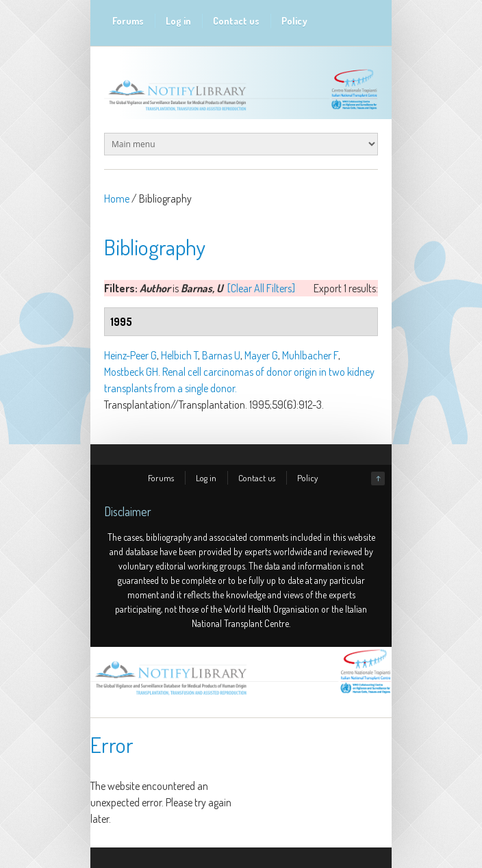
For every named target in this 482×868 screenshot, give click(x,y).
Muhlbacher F (310, 355)
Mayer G (261, 355)
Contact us (236, 21)
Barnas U (221, 355)
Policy (294, 21)
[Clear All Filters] (261, 288)
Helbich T (179, 355)
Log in (178, 21)
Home (117, 199)
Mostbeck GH (131, 372)
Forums (128, 21)
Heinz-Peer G (130, 355)
